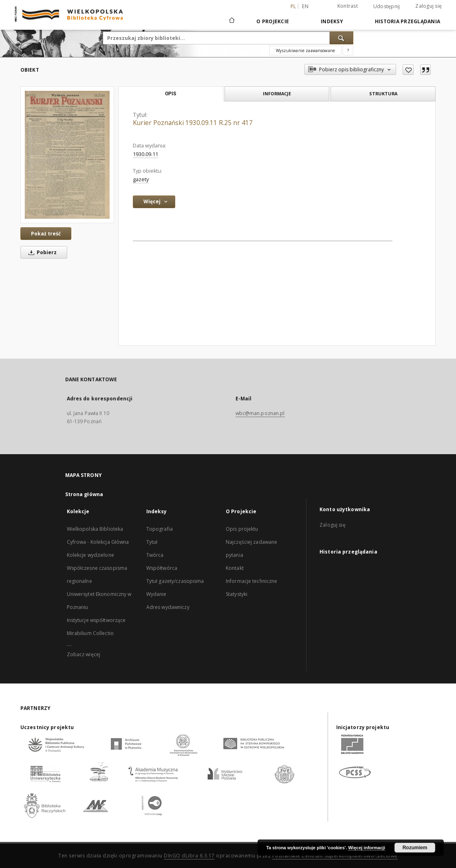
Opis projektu (242, 529)
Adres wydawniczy (168, 607)
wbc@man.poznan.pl (260, 413)
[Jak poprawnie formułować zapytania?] (348, 51)
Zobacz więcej (84, 654)
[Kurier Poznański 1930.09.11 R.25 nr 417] (67, 155)
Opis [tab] (171, 94)
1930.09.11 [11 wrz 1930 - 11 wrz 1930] (145, 154)
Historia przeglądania (408, 21)
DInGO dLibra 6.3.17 (189, 856)
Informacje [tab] (277, 93)
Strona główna (84, 494)
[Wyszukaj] (341, 38)
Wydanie (156, 594)
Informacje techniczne (252, 581)
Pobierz (41, 252)
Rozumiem (415, 848)
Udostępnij (387, 7)
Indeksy (332, 21)
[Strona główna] (231, 21)
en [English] (305, 6)
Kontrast (348, 6)
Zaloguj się (428, 6)
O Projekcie (273, 21)
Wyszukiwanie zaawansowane (305, 51)
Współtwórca (162, 568)
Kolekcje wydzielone (90, 555)
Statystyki (237, 594)
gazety (141, 179)
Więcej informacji (367, 848)
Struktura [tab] (383, 93)
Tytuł (152, 542)
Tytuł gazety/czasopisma (175, 581)
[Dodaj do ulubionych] (408, 70)
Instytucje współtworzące (96, 620)
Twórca (155, 555)
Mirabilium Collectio (90, 633)
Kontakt (235, 568)
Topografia (160, 529)
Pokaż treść (46, 234)
